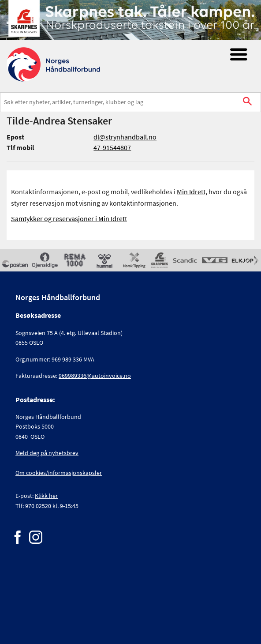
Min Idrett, (192, 192)
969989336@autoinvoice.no (95, 376)
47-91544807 (112, 147)
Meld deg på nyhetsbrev (47, 453)
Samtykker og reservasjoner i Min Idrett (69, 218)
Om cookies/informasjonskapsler (59, 473)
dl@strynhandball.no (125, 137)
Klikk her (46, 496)
